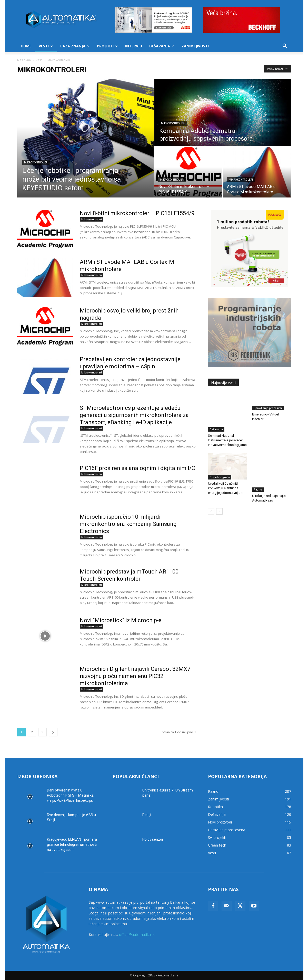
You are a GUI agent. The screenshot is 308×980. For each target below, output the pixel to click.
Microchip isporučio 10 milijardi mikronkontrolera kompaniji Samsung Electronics (128, 524)
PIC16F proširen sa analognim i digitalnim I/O (138, 468)
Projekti (107, 46)
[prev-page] (211, 492)
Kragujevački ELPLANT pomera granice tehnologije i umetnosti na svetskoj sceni (72, 845)
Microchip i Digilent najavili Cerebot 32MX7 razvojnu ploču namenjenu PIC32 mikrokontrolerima (135, 676)
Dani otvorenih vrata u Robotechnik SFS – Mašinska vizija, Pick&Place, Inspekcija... (71, 795)
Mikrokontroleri (36, 163)
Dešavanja (162, 46)
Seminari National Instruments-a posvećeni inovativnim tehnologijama (227, 428)
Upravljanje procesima (268, 417)
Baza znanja (75, 46)
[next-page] (53, 732)
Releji (147, 815)
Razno (258, 465)
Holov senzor (153, 839)
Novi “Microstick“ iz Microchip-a (121, 620)
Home (26, 46)
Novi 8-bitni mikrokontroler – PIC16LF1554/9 (137, 213)
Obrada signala (220, 465)
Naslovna (24, 60)
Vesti (46, 46)
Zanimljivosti (195, 46)
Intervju (134, 46)
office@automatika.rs (137, 935)
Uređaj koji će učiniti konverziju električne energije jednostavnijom (226, 476)
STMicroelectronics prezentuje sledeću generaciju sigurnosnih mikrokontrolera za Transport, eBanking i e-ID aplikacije (134, 415)
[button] (285, 46)
